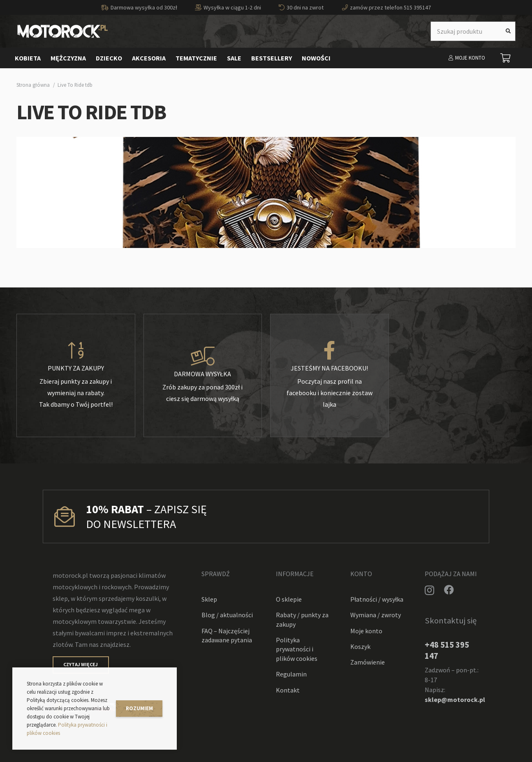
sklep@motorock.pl (455, 699)
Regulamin (291, 674)
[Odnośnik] (63, 31)
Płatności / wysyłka (377, 599)
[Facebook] (449, 590)
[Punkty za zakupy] (76, 351)
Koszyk (360, 646)
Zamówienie (368, 662)
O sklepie (289, 599)
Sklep (209, 599)
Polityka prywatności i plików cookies (297, 649)
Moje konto (366, 631)
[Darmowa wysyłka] (203, 357)
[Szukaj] (508, 31)
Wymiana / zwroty (376, 615)
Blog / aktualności (227, 615)
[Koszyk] (506, 58)
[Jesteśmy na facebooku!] (330, 351)
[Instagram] (429, 590)
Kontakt (288, 690)
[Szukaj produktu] (473, 31)
